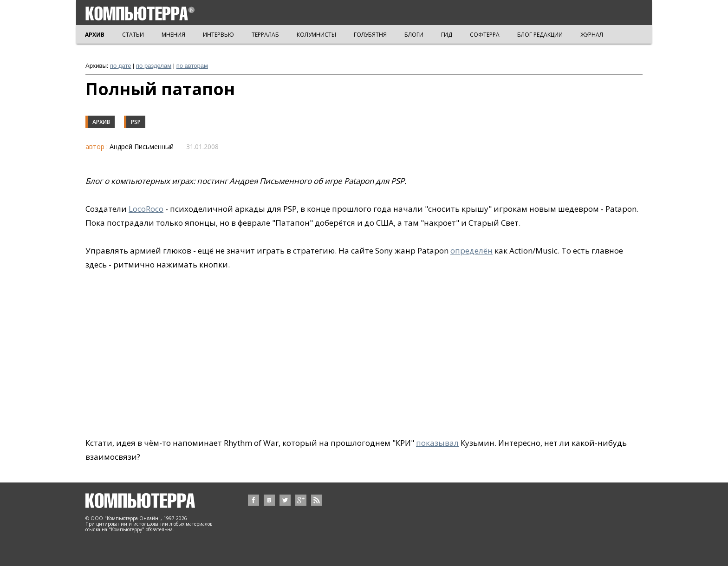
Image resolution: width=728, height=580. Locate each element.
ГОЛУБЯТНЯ (370, 35)
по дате (120, 66)
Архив (101, 122)
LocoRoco (146, 209)
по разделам (154, 66)
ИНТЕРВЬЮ (218, 35)
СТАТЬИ (133, 35)
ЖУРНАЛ (592, 35)
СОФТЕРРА (485, 35)
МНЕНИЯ (173, 35)
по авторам (192, 66)
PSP (136, 122)
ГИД (447, 35)
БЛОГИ (414, 35)
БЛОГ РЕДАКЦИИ (540, 35)
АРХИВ (95, 35)
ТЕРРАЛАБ (265, 35)
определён (471, 251)
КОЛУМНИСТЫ (316, 35)
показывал (437, 443)
